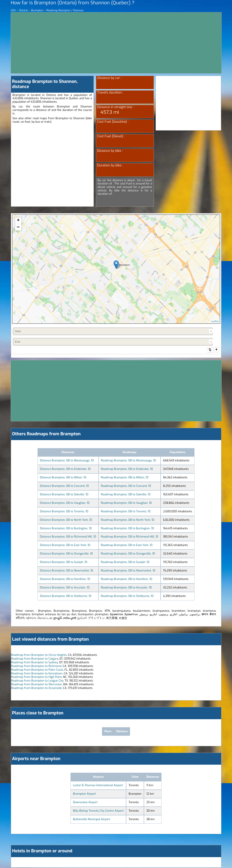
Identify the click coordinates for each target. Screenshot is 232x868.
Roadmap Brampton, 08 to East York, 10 (127, 545)
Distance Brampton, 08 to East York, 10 (65, 545)
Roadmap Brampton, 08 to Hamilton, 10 (127, 579)
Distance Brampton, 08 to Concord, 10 (64, 486)
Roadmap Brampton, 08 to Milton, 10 (125, 478)
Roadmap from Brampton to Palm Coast (37, 670)
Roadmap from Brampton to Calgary (35, 659)
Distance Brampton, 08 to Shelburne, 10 (66, 596)
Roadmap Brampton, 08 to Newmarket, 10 (128, 571)
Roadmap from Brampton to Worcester (37, 685)
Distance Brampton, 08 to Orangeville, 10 (66, 554)
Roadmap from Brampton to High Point (36, 677)
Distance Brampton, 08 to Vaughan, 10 (65, 503)
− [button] (18, 227)
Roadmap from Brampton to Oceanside (36, 688)
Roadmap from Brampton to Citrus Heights (39, 655)
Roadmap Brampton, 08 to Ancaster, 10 (126, 588)
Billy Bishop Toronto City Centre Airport (98, 811)
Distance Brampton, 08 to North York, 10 (66, 520)
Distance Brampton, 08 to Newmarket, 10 (67, 571)
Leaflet (215, 321)
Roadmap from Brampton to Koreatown (37, 674)
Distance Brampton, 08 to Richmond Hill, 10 (68, 537)
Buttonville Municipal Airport (91, 820)
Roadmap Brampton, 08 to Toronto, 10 (126, 512)
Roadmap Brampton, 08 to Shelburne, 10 (127, 596)
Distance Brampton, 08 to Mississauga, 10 (67, 461)
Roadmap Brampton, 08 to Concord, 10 (126, 486)
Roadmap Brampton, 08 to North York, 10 (128, 520)
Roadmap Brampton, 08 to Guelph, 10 (125, 562)
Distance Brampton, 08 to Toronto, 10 (64, 512)
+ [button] (18, 221)
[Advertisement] (116, 43)
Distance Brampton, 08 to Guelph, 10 (64, 562)
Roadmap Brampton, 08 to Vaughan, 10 (126, 503)
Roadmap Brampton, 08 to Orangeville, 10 (128, 554)
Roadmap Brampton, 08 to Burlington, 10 (128, 529)
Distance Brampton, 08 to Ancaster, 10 (65, 588)
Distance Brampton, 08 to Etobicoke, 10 (65, 469)
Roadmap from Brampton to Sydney (35, 663)
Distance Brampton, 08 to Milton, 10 (63, 478)
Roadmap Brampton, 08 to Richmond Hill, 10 (130, 537)
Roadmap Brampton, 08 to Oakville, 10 (126, 495)
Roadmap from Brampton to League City (37, 681)
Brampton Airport (84, 794)
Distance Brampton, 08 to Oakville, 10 (64, 495)
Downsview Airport (85, 803)
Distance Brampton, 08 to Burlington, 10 (66, 529)
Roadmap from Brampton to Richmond (36, 666)
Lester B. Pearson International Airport (98, 786)
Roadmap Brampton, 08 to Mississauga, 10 (128, 461)
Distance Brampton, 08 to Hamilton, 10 (65, 579)
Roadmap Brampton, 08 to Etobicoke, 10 (127, 469)
